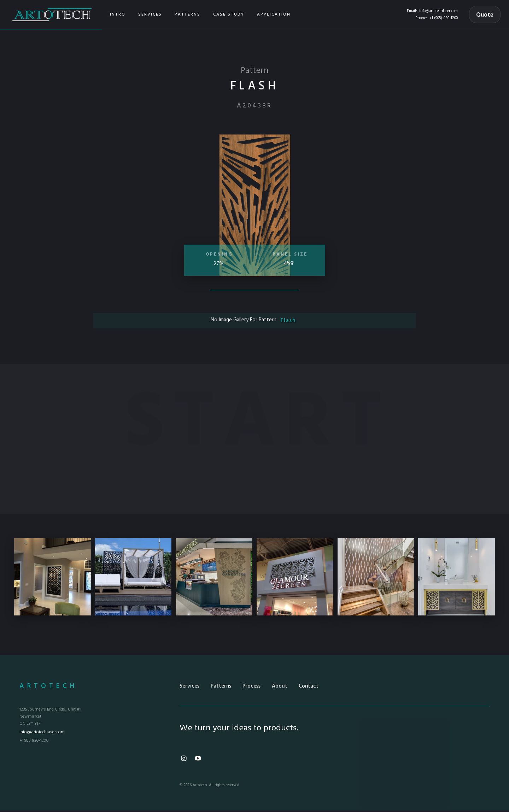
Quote (485, 15)
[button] (150, 14)
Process (251, 686)
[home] (52, 14)
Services (189, 686)
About (280, 686)
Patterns (221, 686)
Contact (309, 686)
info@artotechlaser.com (438, 11)
